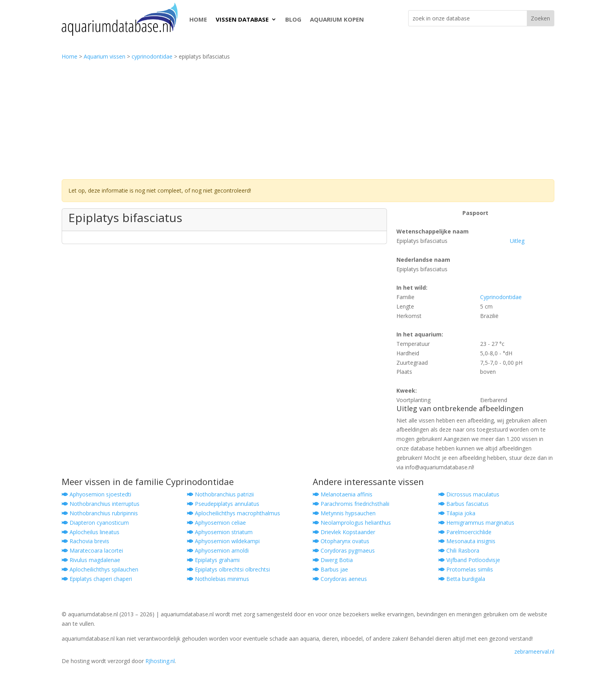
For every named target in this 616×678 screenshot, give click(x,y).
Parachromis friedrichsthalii (351, 504)
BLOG (293, 19)
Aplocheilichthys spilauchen (100, 569)
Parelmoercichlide (465, 532)
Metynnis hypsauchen (344, 513)
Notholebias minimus (218, 579)
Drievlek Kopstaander (344, 532)
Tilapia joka (457, 513)
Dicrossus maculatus (469, 494)
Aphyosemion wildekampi (223, 541)
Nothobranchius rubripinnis (100, 513)
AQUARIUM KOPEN (337, 19)
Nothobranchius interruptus (101, 504)
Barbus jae (330, 569)
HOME (198, 19)
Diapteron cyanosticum (95, 523)
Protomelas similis (466, 569)
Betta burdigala (462, 579)
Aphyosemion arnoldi (218, 550)
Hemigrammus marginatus (476, 523)
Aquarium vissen (104, 56)
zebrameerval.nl (534, 651)
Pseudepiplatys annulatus (223, 504)
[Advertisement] (308, 120)
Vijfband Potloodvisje (469, 560)
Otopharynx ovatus (341, 541)
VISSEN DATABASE (242, 19)
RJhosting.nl (160, 661)
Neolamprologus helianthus (352, 523)
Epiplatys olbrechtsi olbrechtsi (228, 569)
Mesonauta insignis (467, 541)
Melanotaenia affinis (343, 494)
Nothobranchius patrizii (220, 494)
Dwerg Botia (333, 560)
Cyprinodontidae (501, 297)
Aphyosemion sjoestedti (96, 494)
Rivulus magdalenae (91, 560)
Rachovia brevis (85, 541)
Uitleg (517, 241)
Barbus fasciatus (464, 504)
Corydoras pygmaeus (344, 550)
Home (70, 56)
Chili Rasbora (459, 550)
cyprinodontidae (152, 56)
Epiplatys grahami (213, 560)
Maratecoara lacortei (92, 550)
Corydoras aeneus (340, 579)
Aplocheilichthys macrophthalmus (234, 513)
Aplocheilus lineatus (91, 532)
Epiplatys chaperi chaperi (97, 579)
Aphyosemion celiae (216, 523)
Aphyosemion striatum (220, 532)
